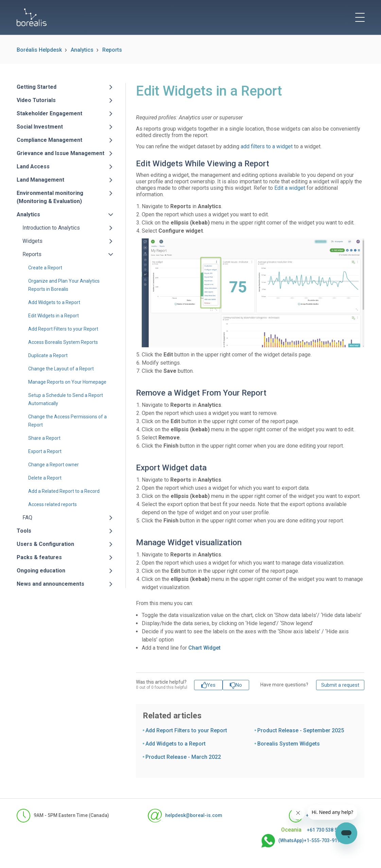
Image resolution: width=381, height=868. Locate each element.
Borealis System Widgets (289, 744)
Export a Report (45, 451)
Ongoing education (41, 571)
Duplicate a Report (48, 355)
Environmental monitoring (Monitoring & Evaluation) (50, 197)
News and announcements (50, 584)
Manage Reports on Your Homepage (67, 382)
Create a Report (45, 268)
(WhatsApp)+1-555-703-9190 (302, 841)
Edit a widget (290, 188)
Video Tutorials (36, 100)
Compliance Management (49, 140)
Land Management (40, 180)
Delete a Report (45, 478)
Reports (112, 50)
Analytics (82, 50)
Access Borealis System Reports (63, 342)
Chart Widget (204, 648)
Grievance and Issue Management (60, 153)
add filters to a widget (267, 146)
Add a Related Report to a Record (64, 491)
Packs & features (39, 557)
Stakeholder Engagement (49, 113)
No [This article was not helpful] (239, 685)
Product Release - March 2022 (183, 757)
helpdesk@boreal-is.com (185, 816)
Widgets (32, 241)
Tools (24, 531)
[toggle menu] (360, 17)
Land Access (33, 166)
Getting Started (37, 87)
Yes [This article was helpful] (211, 685)
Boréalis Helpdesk (39, 50)
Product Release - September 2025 (301, 730)
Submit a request (340, 685)
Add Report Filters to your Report (63, 329)
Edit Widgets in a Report (54, 316)
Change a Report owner (54, 465)
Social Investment (40, 127)
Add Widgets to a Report (54, 302)
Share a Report (44, 438)
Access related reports (53, 504)
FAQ (27, 518)
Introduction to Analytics (51, 228)
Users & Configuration (45, 544)
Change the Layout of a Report (61, 369)
